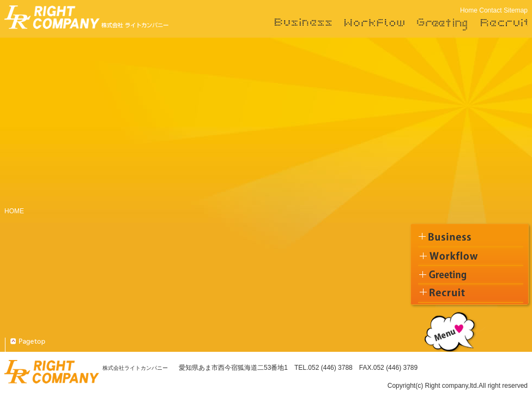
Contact (490, 10)
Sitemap (516, 10)
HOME (14, 211)
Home (469, 10)
